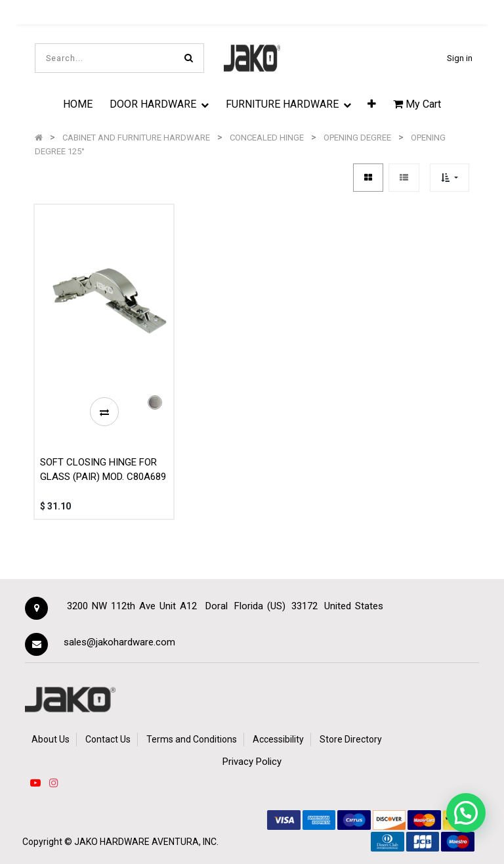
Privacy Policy (252, 762)
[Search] (189, 58)
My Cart (417, 104)
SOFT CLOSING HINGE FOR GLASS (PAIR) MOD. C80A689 (103, 470)
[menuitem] (78, 104)
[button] (372, 104)
